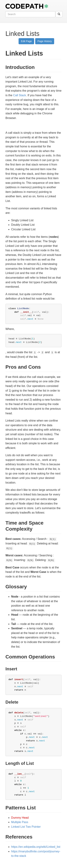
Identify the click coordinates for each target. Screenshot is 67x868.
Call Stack (19, 95)
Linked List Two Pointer (26, 827)
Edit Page (26, 41)
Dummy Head (20, 818)
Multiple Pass (20, 822)
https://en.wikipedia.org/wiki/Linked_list (36, 847)
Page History (45, 41)
